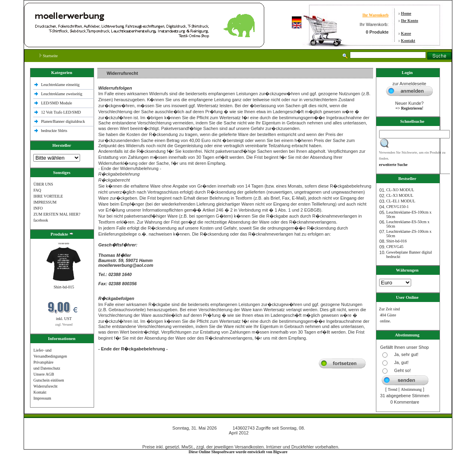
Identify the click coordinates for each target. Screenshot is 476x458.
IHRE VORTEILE (48, 196)
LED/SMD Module (57, 103)
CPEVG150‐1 (398, 207)
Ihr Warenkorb (375, 15)
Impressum (42, 398)
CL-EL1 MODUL (401, 201)
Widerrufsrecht (45, 386)
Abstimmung (411, 389)
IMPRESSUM (45, 202)
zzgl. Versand (64, 325)
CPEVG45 (395, 247)
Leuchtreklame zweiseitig (62, 94)
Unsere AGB (43, 374)
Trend (393, 389)
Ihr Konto (410, 21)
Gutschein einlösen (48, 380)
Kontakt (408, 41)
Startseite (49, 56)
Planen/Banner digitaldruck (63, 121)
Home (406, 13)
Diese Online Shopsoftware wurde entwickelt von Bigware (238, 452)
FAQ (37, 190)
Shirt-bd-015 (64, 287)
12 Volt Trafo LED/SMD (61, 112)
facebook (41, 220)
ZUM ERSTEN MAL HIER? (57, 214)
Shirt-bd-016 (397, 241)
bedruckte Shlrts (54, 131)
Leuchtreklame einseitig (61, 85)
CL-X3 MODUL (400, 195)
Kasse (406, 33)
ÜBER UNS (43, 184)
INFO (38, 208)
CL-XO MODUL (400, 190)
